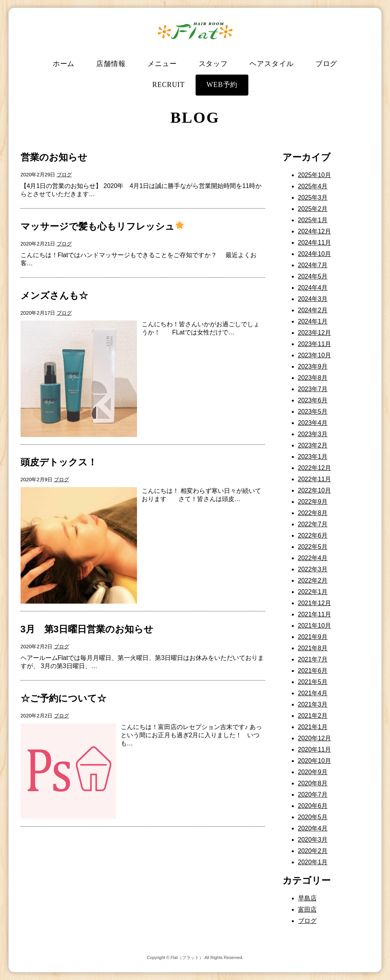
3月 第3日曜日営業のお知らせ (87, 629)
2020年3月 (313, 840)
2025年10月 (315, 175)
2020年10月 (315, 761)
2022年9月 (313, 502)
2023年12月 (315, 333)
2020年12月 (315, 738)
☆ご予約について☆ (63, 698)
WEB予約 (222, 85)
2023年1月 (313, 457)
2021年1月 (313, 727)
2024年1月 (313, 321)
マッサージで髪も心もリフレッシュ (103, 226)
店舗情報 (111, 64)
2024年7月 (313, 265)
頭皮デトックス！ (59, 462)
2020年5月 (313, 817)
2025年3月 (313, 198)
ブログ (327, 64)
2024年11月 (315, 243)
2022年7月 (313, 524)
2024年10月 (315, 254)
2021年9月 (313, 637)
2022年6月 (313, 535)
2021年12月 (315, 603)
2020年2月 (313, 851)
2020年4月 (313, 828)
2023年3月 (313, 434)
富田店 (307, 910)
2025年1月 (313, 220)
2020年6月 (313, 806)
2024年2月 (313, 310)
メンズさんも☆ (54, 295)
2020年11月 (315, 749)
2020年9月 (313, 772)
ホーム (64, 64)
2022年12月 (315, 468)
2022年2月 (313, 581)
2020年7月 (313, 795)
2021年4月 (313, 693)
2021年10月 (315, 626)
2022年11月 (315, 479)
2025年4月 (313, 186)
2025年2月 (313, 209)
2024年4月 (313, 288)
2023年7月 (313, 389)
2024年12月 (315, 231)
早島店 (307, 898)
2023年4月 (313, 423)
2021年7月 (313, 659)
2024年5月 (313, 276)
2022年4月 (313, 558)
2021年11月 (315, 614)
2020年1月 (313, 862)
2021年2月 (313, 716)
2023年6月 (313, 400)
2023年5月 (313, 412)
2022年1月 (313, 592)
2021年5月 (313, 682)
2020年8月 (313, 783)
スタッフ (213, 64)
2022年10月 (315, 490)
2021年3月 (313, 704)
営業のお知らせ (54, 157)
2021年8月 (313, 648)
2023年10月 (315, 355)
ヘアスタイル (271, 64)
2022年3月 (313, 569)
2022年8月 (313, 513)
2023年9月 (313, 366)
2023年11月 (315, 344)
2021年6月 (313, 671)
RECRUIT (169, 85)
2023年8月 (313, 378)
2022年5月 (313, 547)
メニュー (162, 64)
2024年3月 (313, 299)
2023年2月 (313, 445)
